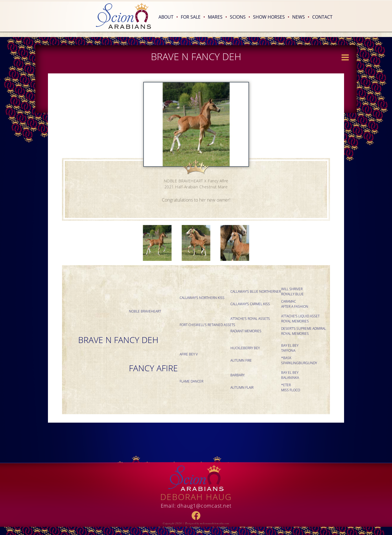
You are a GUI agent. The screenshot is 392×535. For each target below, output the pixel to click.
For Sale (193, 17)
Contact (322, 17)
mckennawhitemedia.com (215, 523)
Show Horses (271, 17)
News (301, 17)
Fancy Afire (153, 368)
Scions (240, 17)
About (168, 17)
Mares (217, 17)
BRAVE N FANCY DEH (118, 340)
